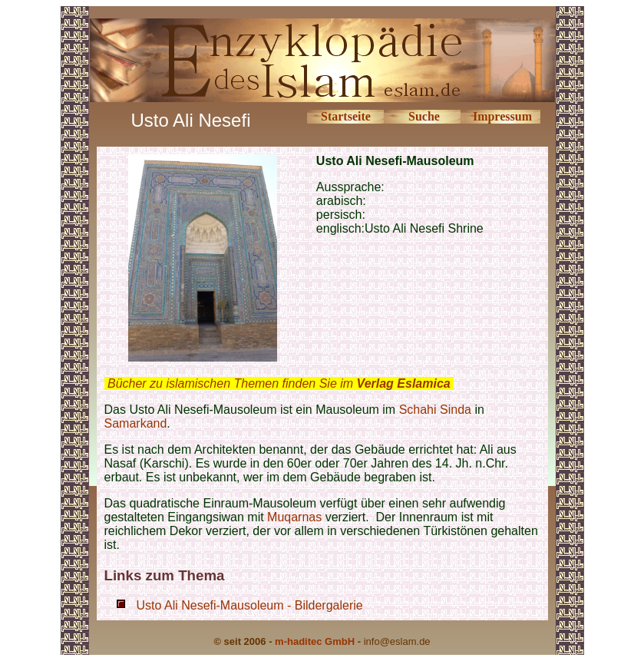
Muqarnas (294, 517)
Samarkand (136, 423)
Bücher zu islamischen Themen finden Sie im (279, 383)
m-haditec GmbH (315, 641)
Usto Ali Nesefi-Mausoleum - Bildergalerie (250, 605)
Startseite (346, 116)
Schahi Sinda (435, 410)
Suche (424, 116)
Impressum (502, 116)
